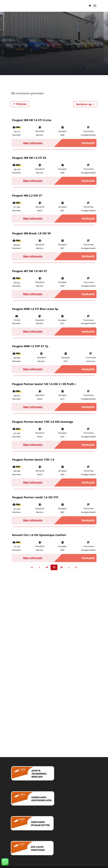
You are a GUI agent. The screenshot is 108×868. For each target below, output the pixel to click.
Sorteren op (85, 104)
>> (76, 567)
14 (47, 567)
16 (61, 567)
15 (54, 567)
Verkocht (88, 143)
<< (32, 567)
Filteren (20, 104)
